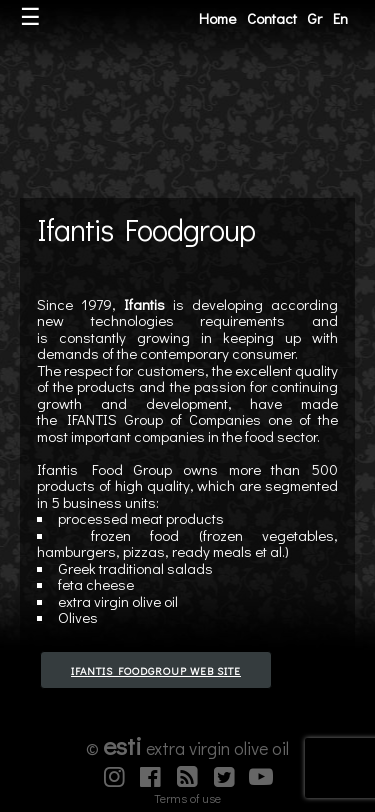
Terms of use (187, 798)
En (340, 18)
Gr (314, 18)
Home (217, 18)
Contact (272, 18)
